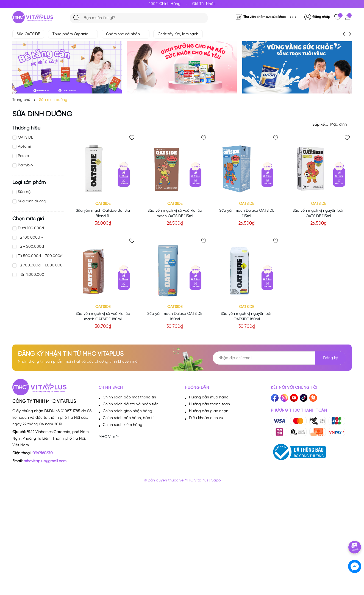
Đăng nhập (321, 17)
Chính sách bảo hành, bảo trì (129, 418)
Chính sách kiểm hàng (123, 425)
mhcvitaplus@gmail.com (45, 461)
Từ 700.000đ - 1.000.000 (40, 265)
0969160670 (43, 453)
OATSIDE (25, 138)
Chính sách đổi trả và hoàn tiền (131, 404)
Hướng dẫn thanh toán (209, 404)
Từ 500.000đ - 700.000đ (40, 256)
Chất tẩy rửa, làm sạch (178, 34)
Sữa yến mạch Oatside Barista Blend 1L (103, 214)
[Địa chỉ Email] (279, 358)
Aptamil (25, 147)
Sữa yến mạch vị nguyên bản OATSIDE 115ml (319, 214)
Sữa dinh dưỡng (32, 201)
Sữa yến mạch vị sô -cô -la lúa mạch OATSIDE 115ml (175, 214)
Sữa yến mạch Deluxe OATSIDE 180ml (175, 317)
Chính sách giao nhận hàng (127, 411)
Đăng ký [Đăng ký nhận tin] (330, 358)
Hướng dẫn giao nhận (209, 411)
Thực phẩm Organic (73, 34)
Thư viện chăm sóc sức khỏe (265, 17)
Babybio (25, 165)
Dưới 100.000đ (31, 228)
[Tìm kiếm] (77, 18)
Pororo (23, 156)
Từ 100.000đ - (30, 238)
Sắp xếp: (320, 125)
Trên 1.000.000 (31, 275)
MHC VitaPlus (110, 437)
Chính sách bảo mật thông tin (129, 397)
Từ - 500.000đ (31, 247)
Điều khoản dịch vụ (206, 418)
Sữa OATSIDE (28, 34)
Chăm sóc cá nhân (126, 34)
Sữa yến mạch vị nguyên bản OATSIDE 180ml (247, 317)
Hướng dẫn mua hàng (209, 397)
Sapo (216, 480)
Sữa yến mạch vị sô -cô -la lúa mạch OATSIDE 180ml (103, 317)
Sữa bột (25, 192)
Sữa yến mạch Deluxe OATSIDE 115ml (247, 214)
